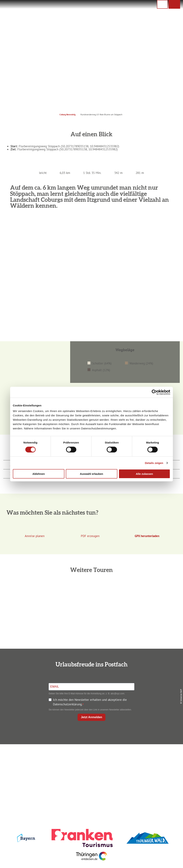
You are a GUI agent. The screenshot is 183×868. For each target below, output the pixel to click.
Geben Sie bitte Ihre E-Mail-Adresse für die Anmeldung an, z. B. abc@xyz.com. (87, 694)
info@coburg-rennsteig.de (35, 780)
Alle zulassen (144, 474)
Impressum (152, 756)
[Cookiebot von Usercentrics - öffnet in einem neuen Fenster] (154, 392)
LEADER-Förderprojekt (152, 781)
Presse (152, 768)
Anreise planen (91, 756)
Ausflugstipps (91, 774)
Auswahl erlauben (91, 474)
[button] (174, 4)
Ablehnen (39, 474)
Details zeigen (154, 463)
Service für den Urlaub (152, 774)
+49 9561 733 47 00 (33, 776)
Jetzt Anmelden (91, 717)
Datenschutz (152, 762)
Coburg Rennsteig (67, 114)
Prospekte (91, 768)
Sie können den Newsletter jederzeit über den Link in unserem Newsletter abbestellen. (90, 710)
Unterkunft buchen (91, 762)
